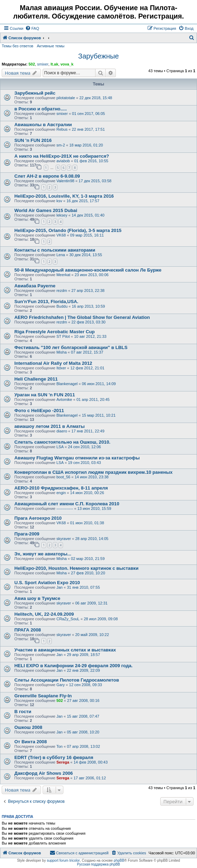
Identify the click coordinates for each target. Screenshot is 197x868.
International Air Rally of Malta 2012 (53, 363)
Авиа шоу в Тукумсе (37, 598)
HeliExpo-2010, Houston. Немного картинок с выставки (76, 568)
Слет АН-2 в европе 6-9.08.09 (47, 176)
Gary (61, 685)
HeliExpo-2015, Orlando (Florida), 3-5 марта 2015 (68, 230)
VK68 (61, 235)
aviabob (63, 161)
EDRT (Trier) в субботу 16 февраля (54, 757)
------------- (65, 508)
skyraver (64, 539)
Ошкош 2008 (28, 727)
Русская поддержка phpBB (98, 864)
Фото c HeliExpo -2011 (39, 411)
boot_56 (63, 477)
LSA (60, 447)
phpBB (119, 860)
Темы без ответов (17, 46)
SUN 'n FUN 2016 (33, 140)
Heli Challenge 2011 (36, 379)
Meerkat (63, 275)
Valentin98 (65, 181)
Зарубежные (98, 56)
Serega (63, 762)
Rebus (62, 129)
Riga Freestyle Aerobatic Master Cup (55, 332)
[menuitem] (32, 28)
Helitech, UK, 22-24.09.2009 (44, 614)
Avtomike (64, 399)
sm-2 (61, 145)
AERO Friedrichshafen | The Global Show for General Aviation (82, 317)
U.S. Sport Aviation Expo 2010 (47, 583)
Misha (61, 352)
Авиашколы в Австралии (43, 125)
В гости (23, 712)
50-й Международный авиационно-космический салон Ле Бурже (88, 270)
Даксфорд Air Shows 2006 (44, 773)
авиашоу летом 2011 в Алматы (50, 426)
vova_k (67, 64)
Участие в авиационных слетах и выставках (65, 650)
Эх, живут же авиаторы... (43, 554)
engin (61, 493)
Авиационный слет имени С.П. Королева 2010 (67, 504)
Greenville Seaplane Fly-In (43, 696)
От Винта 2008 (31, 742)
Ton (59, 746)
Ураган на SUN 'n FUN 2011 (45, 395)
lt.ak (54, 64)
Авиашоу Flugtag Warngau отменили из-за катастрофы (77, 458)
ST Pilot (63, 336)
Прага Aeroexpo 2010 (38, 518)
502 (31, 64)
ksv (59, 201)
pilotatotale (66, 98)
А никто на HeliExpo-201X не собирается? (62, 156)
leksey (62, 215)
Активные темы (51, 46)
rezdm (62, 291)
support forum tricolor (63, 860)
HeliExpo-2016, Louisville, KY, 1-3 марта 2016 (64, 196)
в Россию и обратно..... (41, 109)
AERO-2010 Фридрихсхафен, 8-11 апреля (61, 488)
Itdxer (61, 368)
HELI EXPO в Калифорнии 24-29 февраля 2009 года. (73, 666)
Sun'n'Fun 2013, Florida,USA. (46, 302)
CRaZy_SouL (68, 619)
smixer (43, 64)
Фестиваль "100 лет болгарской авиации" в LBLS (71, 347)
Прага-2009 (27, 534)
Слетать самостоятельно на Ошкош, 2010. (62, 442)
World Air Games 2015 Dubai (46, 210)
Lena (61, 255)
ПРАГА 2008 (28, 630)
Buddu (62, 306)
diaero (62, 431)
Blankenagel (67, 384)
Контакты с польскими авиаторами (55, 250)
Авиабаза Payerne (35, 286)
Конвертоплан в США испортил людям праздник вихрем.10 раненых (93, 472)
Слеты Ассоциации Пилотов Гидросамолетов (67, 680)
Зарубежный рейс (35, 93)
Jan (59, 587)
